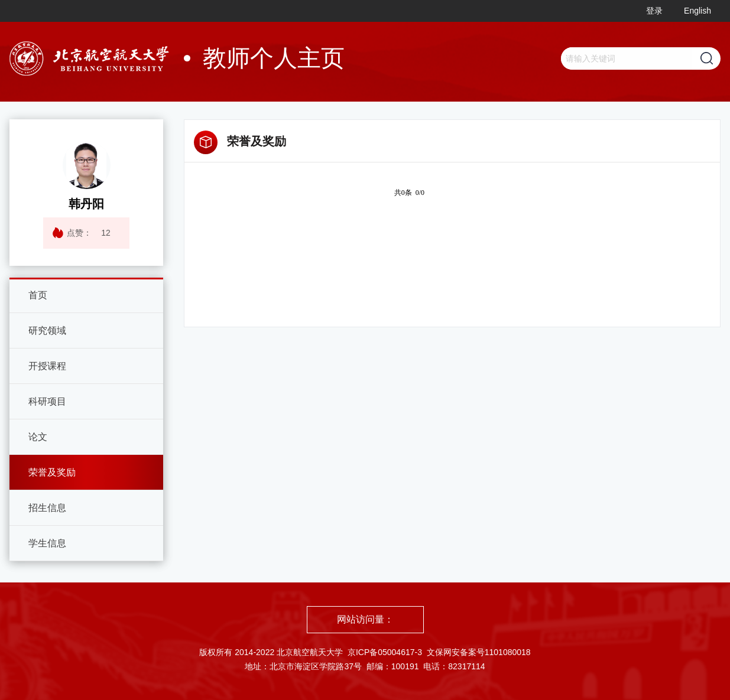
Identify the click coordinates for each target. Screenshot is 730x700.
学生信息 (47, 543)
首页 (38, 295)
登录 (654, 11)
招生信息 (47, 508)
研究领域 (47, 331)
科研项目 (47, 401)
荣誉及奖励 (52, 472)
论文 (38, 437)
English (697, 11)
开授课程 (47, 366)
